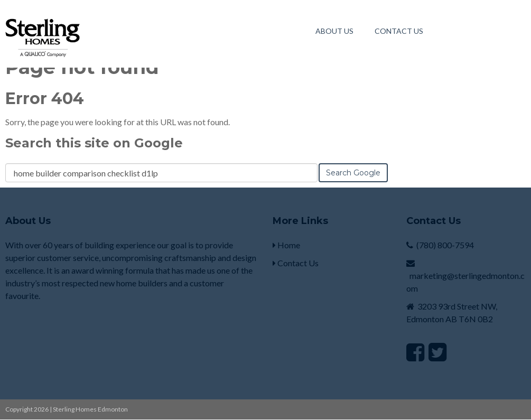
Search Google (353, 173)
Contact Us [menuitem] (399, 31)
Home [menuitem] (286, 245)
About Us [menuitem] (334, 31)
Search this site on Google (94, 143)
